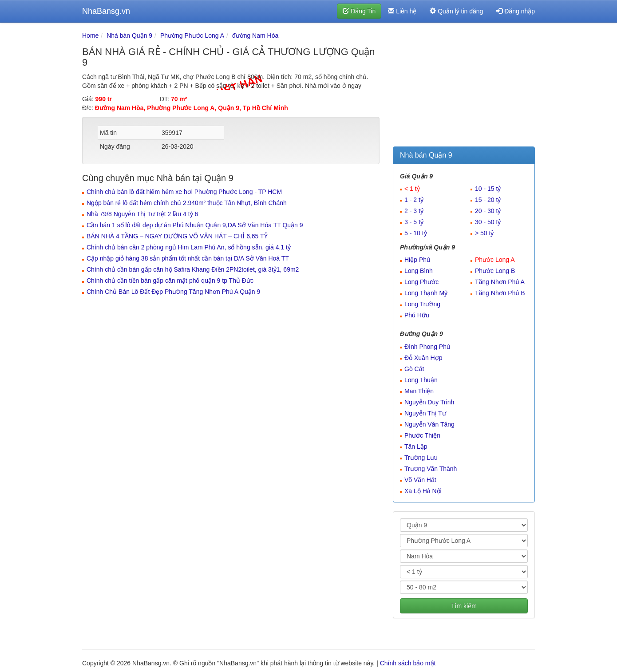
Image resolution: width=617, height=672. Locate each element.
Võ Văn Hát (420, 480)
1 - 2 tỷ (414, 200)
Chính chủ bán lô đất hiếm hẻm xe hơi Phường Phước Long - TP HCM (184, 192)
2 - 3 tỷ (414, 211)
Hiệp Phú (417, 260)
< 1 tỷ (412, 189)
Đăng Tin (359, 11)
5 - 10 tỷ (416, 233)
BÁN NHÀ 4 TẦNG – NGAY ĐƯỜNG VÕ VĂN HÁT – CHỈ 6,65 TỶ (177, 236)
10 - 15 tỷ (488, 189)
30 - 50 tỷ (488, 222)
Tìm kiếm (464, 606)
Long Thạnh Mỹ (426, 293)
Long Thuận (421, 380)
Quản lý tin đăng (456, 11)
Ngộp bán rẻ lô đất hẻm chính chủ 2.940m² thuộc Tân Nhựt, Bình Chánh (187, 203)
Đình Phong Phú (427, 347)
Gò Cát (414, 369)
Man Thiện (419, 391)
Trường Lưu (421, 458)
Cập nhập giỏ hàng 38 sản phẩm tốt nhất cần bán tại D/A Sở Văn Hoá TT (188, 258)
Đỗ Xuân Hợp (423, 358)
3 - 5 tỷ (414, 222)
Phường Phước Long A (192, 36)
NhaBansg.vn (106, 11)
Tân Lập (416, 447)
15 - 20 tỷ (488, 200)
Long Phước (421, 282)
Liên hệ (402, 11)
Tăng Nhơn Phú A (500, 282)
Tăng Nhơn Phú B (500, 293)
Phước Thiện (422, 435)
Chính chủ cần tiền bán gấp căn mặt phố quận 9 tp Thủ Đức (170, 281)
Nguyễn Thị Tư (425, 413)
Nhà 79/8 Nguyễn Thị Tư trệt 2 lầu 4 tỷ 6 (142, 214)
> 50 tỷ (484, 233)
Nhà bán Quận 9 (129, 36)
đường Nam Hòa (255, 36)
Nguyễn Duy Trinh (429, 402)
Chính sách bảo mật (408, 663)
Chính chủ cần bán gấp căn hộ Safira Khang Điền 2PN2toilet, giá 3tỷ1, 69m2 (193, 269)
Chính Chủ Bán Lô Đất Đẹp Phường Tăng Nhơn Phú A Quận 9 (173, 292)
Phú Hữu (417, 315)
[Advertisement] (464, 87)
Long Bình (419, 271)
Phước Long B (495, 271)
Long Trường (422, 304)
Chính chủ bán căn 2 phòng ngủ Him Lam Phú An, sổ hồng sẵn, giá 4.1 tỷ (189, 247)
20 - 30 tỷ (488, 211)
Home (90, 36)
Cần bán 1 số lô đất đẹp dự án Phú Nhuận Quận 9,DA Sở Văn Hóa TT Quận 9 (195, 225)
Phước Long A (495, 260)
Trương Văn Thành (431, 469)
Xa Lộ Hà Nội (423, 491)
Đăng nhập (516, 11)
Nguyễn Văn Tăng (429, 424)
